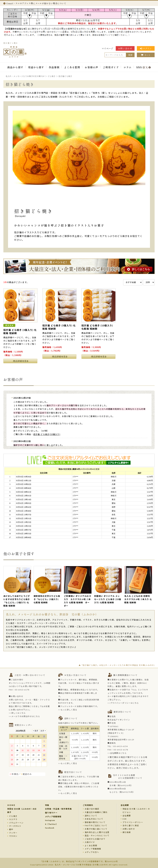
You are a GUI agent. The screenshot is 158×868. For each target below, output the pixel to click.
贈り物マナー (51, 813)
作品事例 (54, 67)
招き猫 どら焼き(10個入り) (47, 434)
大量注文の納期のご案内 (96, 812)
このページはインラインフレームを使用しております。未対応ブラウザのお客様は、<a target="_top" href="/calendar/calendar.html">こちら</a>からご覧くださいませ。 (30, 750)
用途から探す (36, 67)
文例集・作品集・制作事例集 (58, 809)
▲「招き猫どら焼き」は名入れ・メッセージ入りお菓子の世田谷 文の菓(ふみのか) (117, 665)
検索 (130, 55)
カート (146, 55)
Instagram (50, 820)
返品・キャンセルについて (97, 836)
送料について (91, 816)
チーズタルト (15, 826)
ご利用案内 (88, 805)
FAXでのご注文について (96, 826)
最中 (11, 829)
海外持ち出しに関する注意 (97, 832)
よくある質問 (72, 67)
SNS (143, 67)
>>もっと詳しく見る (68, 710)
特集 (47, 805)
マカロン (13, 836)
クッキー (13, 833)
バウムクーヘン (16, 823)
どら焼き (13, 816)
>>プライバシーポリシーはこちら (123, 703)
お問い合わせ (125, 48)
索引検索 (127, 832)
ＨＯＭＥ (11, 805)
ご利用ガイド (111, 67)
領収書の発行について (95, 822)
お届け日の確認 (92, 809)
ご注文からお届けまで (95, 839)
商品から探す (15, 67)
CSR (125, 819)
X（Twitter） (52, 824)
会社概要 (125, 805)
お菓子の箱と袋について (96, 829)
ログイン (146, 48)
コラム (127, 67)
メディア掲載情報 (53, 817)
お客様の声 (91, 67)
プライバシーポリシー (133, 822)
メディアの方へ (92, 852)
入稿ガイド (90, 842)
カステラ (13, 819)
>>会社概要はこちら (117, 753)
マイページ (108, 48)
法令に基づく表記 (131, 826)
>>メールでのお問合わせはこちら (24, 716)
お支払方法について (94, 819)
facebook (50, 828)
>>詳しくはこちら (17, 713)
